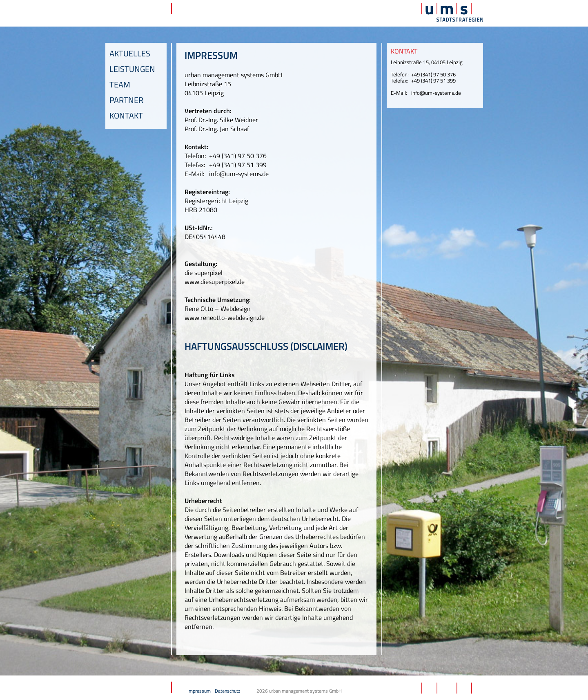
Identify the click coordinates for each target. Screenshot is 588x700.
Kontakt (126, 115)
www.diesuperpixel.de (215, 282)
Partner (126, 100)
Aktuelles (130, 53)
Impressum (199, 691)
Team (120, 84)
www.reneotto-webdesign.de (225, 318)
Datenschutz (227, 691)
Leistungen (132, 69)
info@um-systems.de (239, 174)
